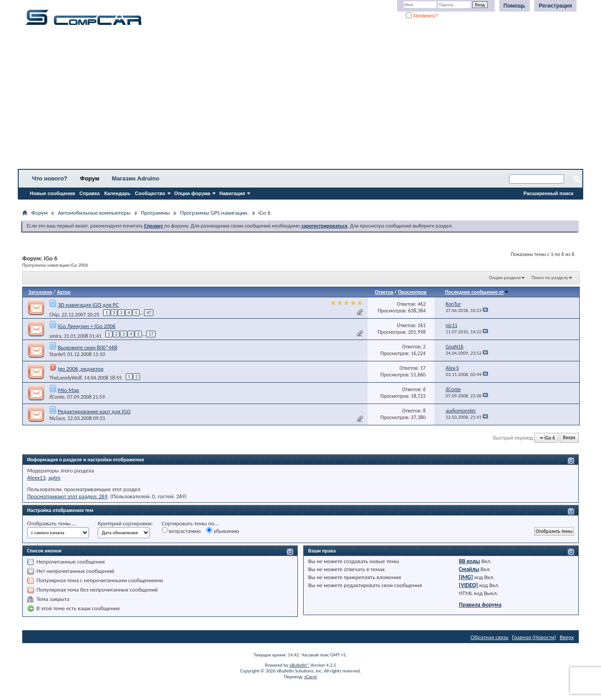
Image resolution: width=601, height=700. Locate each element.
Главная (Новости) (534, 637)
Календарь (117, 193)
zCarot (311, 677)
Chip (54, 314)
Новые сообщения (52, 193)
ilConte (57, 397)
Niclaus (57, 418)
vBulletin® (299, 665)
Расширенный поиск (549, 193)
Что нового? (50, 178)
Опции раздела (505, 278)
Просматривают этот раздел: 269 (67, 496)
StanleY (57, 354)
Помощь (515, 6)
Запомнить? (422, 16)
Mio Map (68, 390)
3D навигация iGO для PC (88, 305)
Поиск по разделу (550, 278)
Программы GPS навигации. (214, 213)
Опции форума (192, 193)
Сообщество (150, 193)
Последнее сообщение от (477, 292)
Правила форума (480, 605)
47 (149, 313)
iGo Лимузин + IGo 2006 (87, 326)
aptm (54, 478)
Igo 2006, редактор (81, 369)
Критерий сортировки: (125, 523)
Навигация (232, 193)
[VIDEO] (468, 585)
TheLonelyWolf (65, 378)
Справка (90, 193)
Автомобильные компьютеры (94, 213)
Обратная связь (490, 637)
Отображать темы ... (52, 523)
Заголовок (40, 292)
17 (151, 334)
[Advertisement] (278, 100)
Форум (90, 178)
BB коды (469, 561)
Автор (64, 292)
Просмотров (412, 292)
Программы (156, 213)
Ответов (384, 292)
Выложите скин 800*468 (88, 347)
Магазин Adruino (136, 178)
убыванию (222, 531)
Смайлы (469, 569)
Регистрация (555, 6)
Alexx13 (36, 478)
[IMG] (466, 577)
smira (55, 336)
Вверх (569, 438)
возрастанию (181, 531)
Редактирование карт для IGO (94, 411)
